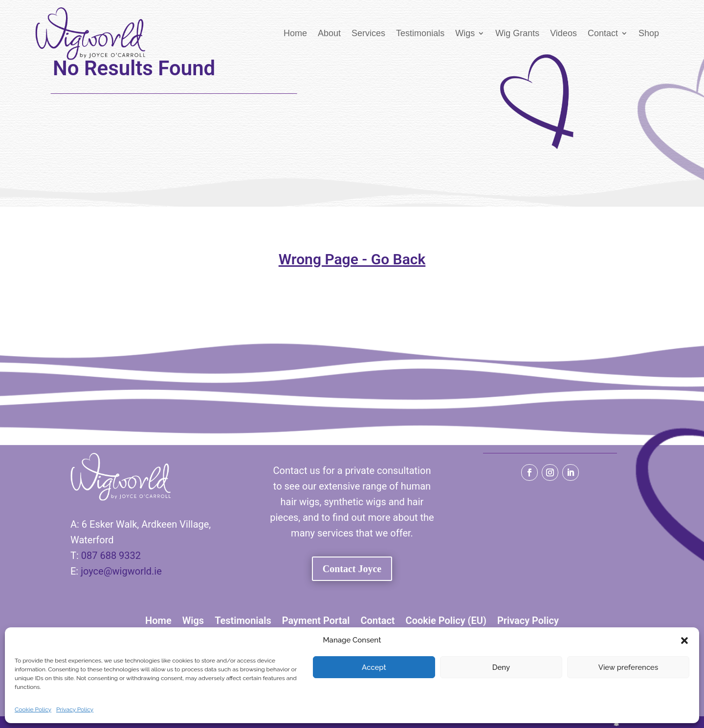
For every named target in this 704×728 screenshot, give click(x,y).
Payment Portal (316, 621)
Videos (563, 33)
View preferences (628, 667)
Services (368, 33)
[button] (684, 641)
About (329, 33)
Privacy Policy (75, 709)
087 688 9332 (111, 556)
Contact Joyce (352, 569)
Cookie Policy (33, 709)
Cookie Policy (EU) (446, 621)
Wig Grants (517, 33)
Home (295, 33)
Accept (374, 667)
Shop (649, 33)
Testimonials (420, 33)
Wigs (465, 33)
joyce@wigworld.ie (121, 571)
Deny (501, 667)
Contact (603, 33)
